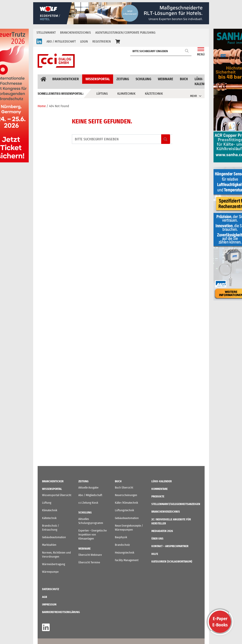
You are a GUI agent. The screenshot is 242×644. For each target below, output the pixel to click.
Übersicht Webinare (90, 555)
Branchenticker (66, 79)
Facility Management (127, 560)
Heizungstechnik (125, 553)
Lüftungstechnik (124, 510)
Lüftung (102, 94)
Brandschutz (122, 545)
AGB (45, 597)
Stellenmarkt (46, 33)
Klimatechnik (126, 94)
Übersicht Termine (89, 562)
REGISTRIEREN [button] (102, 42)
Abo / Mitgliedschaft (90, 495)
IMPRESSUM (49, 604)
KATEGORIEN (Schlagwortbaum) (172, 561)
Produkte (158, 496)
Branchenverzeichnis (75, 33)
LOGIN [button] (84, 42)
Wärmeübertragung (54, 564)
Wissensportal (98, 79)
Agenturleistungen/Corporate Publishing (125, 33)
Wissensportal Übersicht (57, 495)
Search (187, 51)
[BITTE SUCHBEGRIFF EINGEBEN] (162, 51)
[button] (118, 42)
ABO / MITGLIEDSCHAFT (61, 42)
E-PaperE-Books (220, 622)
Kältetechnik (154, 94)
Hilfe (155, 554)
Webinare (166, 79)
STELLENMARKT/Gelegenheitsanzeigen (176, 504)
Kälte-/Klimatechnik (126, 503)
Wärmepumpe (50, 572)
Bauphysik (121, 537)
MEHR (193, 96)
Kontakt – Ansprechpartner (170, 546)
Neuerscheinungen (126, 495)
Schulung (143, 79)
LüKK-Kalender (202, 81)
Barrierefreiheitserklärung (61, 612)
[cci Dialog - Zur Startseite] (56, 61)
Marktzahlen (49, 545)
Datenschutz (51, 589)
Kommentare (160, 489)
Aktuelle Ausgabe (88, 488)
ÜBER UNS (157, 539)
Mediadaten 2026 (162, 531)
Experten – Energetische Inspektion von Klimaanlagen (93, 535)
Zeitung (123, 79)
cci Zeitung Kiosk (88, 503)
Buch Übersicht (124, 488)
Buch (184, 79)
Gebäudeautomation (54, 537)
